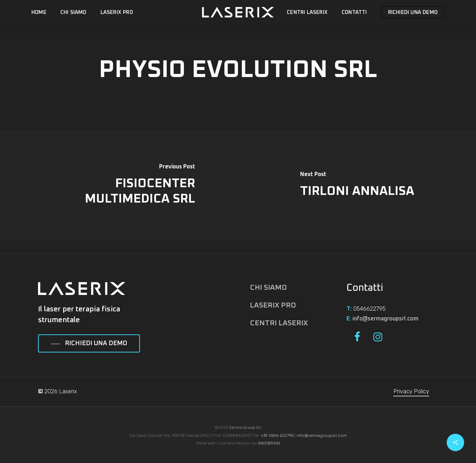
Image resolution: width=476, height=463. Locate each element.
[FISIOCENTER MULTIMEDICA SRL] (119, 185)
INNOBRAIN (269, 443)
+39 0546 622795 (277, 435)
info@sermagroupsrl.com (385, 319)
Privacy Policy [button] (411, 391)
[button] (89, 344)
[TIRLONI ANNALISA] (357, 185)
